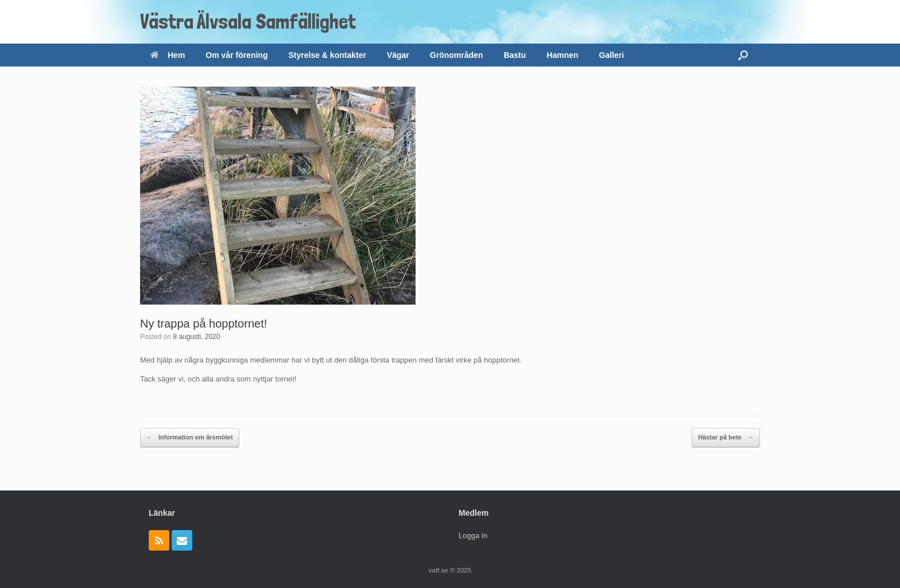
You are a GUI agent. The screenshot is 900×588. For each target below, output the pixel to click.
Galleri (612, 55)
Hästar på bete (726, 438)
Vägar (398, 55)
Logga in (473, 536)
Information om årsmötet (190, 438)
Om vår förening (236, 55)
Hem (168, 55)
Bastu (515, 55)
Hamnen (562, 55)
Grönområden (457, 55)
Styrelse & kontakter (327, 55)
